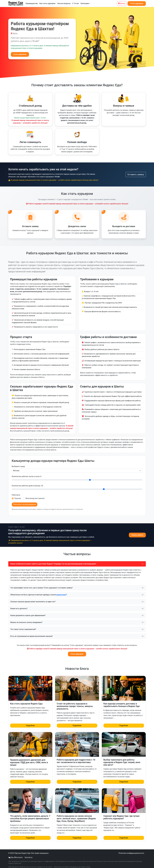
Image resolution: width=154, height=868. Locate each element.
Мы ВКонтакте (16, 855)
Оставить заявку (136, 174)
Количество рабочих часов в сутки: (27, 474)
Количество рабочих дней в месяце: (27, 483)
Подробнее (30, 723)
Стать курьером (137, 3)
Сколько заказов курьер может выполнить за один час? (33, 599)
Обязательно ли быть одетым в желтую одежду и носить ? (39, 592)
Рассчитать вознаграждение (25, 502)
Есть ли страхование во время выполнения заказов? (32, 634)
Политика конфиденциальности (131, 851)
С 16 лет (76, 3)
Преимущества (32, 3)
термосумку (61, 592)
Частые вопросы (64, 3)
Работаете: (16, 492)
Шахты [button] (15, 33)
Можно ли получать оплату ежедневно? (26, 620)
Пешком (18, 496)
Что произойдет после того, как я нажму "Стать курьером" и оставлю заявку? (42, 585)
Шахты (122, 3)
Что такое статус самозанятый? (23, 627)
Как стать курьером (47, 3)
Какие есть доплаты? (19, 606)
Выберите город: (18, 464)
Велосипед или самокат (35, 496)
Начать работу (137, 533)
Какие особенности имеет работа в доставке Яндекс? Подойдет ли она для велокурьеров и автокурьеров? (53, 561)
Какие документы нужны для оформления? (28, 613)
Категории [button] (85, 3)
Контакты (29, 855)
